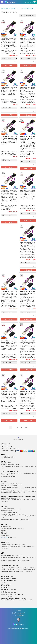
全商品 (2, 8)
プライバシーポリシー (19, 615)
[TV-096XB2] (30, 8)
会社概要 (19, 611)
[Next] (26, 428)
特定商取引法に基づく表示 (19, 613)
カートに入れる (9, 66)
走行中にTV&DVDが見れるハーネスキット (13, 8)
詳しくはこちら (4, 537)
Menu (2, 1)
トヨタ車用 (24, 8)
